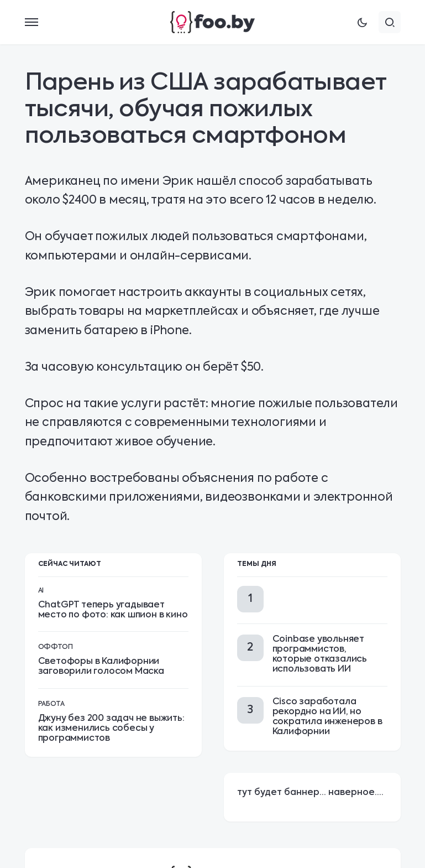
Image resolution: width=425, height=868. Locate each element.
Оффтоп (56, 647)
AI (41, 591)
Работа (51, 704)
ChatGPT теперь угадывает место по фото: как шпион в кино (113, 610)
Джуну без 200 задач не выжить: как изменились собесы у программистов (111, 729)
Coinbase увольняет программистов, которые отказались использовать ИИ (320, 655)
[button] (32, 22)
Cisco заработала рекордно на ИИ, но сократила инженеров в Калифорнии (327, 717)
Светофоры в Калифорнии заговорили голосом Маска (101, 667)
